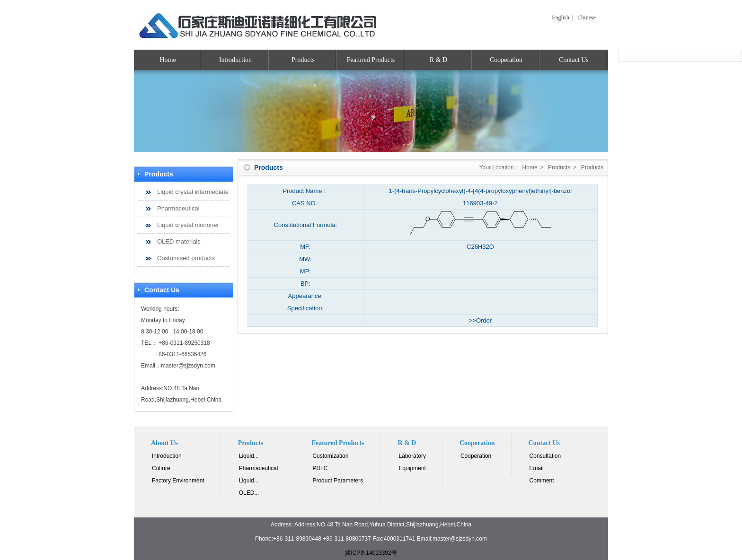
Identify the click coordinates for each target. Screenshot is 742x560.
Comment (542, 481)
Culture (161, 468)
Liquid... (249, 456)
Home (168, 60)
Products (303, 60)
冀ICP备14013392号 (371, 553)
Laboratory (412, 456)
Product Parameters (338, 481)
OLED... (249, 493)
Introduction (235, 60)
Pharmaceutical (178, 208)
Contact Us (574, 60)
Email (537, 468)
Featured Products (371, 60)
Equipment (412, 468)
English (561, 17)
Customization (330, 456)
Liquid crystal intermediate (193, 192)
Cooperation (506, 60)
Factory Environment (178, 481)
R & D (438, 60)
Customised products (186, 258)
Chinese (587, 17)
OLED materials (179, 241)
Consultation (545, 456)
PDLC (320, 468)
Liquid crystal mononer (188, 225)
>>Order (480, 320)
